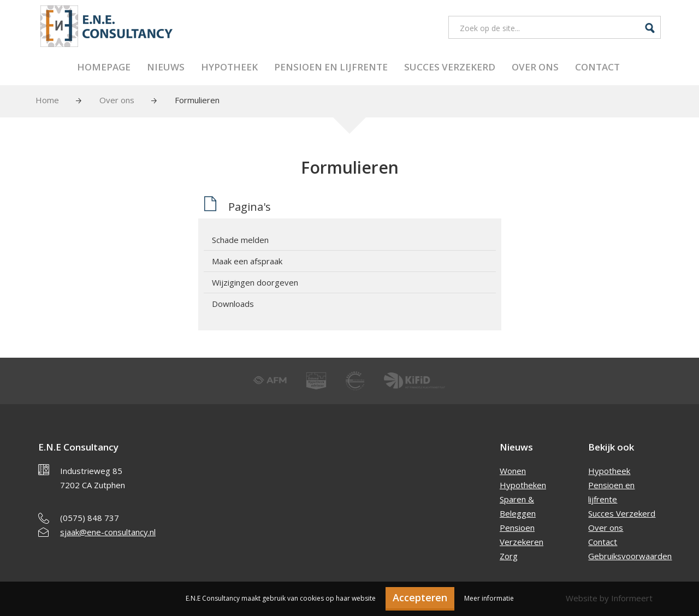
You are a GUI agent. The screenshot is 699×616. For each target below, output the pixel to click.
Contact (597, 67)
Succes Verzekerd (450, 67)
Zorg (509, 556)
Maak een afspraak (247, 261)
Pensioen (517, 528)
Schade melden (240, 240)
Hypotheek (229, 67)
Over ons (535, 67)
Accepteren (420, 597)
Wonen (513, 471)
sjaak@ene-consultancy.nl (108, 532)
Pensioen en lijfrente (331, 67)
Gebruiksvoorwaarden (630, 556)
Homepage (104, 67)
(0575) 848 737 (90, 518)
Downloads (233, 304)
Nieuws (166, 67)
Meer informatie (489, 598)
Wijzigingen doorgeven (255, 282)
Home (47, 100)
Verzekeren (522, 542)
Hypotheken (523, 485)
